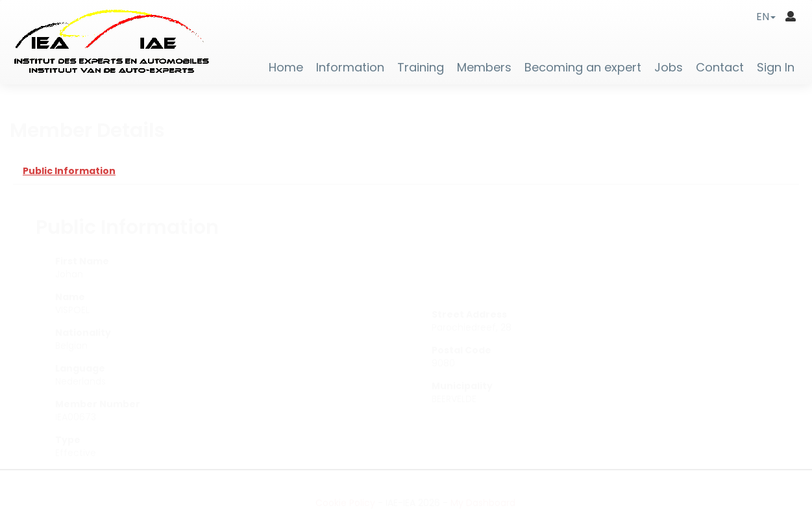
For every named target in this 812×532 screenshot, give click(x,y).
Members (484, 68)
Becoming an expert (583, 68)
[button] (766, 17)
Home (286, 68)
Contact (720, 68)
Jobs (669, 68)
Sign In (776, 68)
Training (421, 68)
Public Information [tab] (69, 171)
